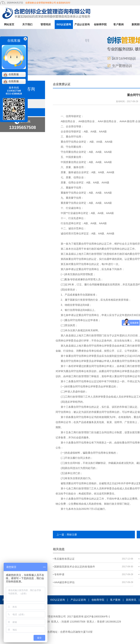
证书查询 (94, 609)
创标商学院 (100, 24)
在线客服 (11, 74)
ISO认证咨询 (64, 24)
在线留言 (62, 609)
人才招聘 (78, 609)
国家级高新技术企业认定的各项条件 (74, 567)
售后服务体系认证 (64, 559)
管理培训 (46, 24)
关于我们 (27, 24)
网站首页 (9, 24)
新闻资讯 (131, 600)
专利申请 (59, 574)
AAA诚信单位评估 (64, 582)
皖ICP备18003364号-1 (97, 616)
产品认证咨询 (82, 24)
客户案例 (118, 24)
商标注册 (72, 535)
